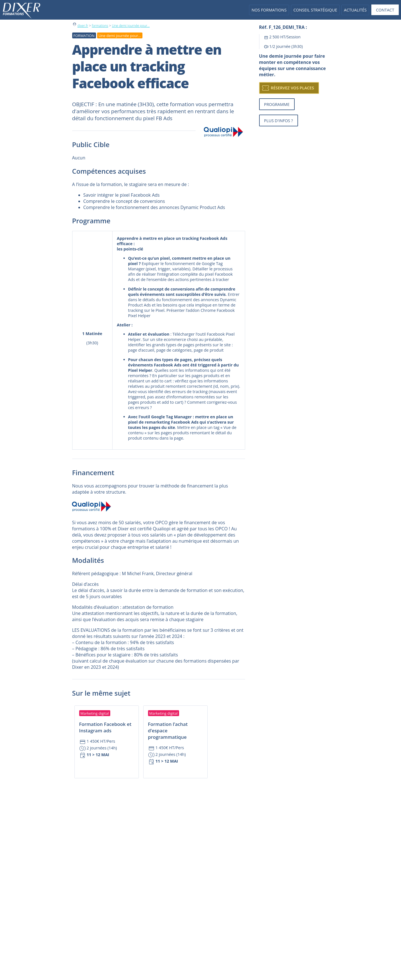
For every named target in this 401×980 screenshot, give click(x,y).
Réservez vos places (288, 88)
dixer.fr (83, 26)
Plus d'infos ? (279, 121)
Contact (385, 10)
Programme (277, 104)
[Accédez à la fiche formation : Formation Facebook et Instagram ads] (107, 734)
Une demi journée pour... (131, 26)
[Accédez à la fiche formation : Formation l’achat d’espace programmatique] (175, 738)
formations (100, 26)
